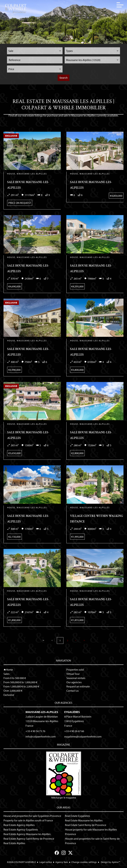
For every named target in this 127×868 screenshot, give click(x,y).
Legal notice (46, 862)
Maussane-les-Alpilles (42, 712)
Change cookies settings (84, 862)
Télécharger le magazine (64, 775)
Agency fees (62, 862)
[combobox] (35, 51)
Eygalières (72, 712)
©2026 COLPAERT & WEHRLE (21, 862)
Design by (110, 862)
